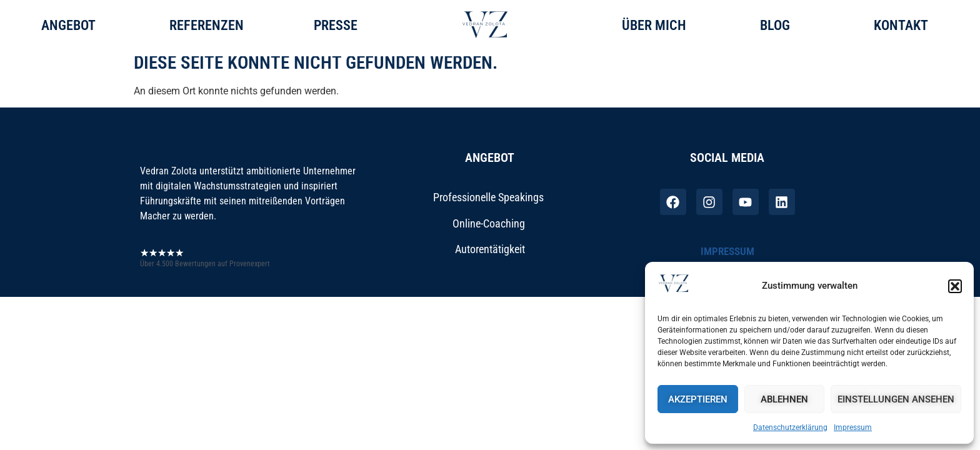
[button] (955, 286)
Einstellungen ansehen (896, 399)
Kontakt (901, 25)
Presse (336, 25)
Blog (775, 25)
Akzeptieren (698, 399)
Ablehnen (784, 399)
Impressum (853, 427)
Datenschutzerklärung (790, 427)
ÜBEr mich (654, 25)
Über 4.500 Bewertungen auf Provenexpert (205, 273)
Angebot (68, 25)
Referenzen (207, 25)
